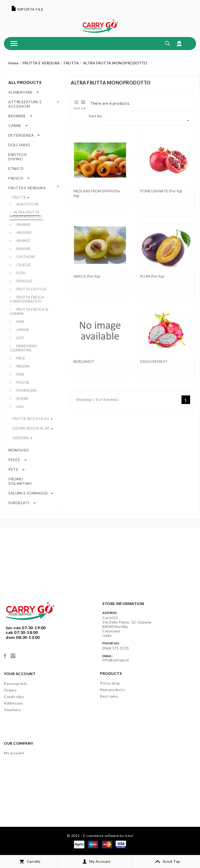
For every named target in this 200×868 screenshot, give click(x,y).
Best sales (109, 696)
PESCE (14, 460)
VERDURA (21, 438)
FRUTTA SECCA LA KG (31, 419)
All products (25, 82)
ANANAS (24, 224)
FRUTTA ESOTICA (31, 289)
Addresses (13, 703)
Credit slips (14, 697)
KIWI (20, 322)
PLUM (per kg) (152, 276)
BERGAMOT (84, 361)
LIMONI (23, 330)
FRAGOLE (24, 281)
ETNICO (15, 169)
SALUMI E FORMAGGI (28, 493)
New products (112, 690)
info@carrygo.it (116, 660)
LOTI (20, 338)
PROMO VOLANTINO (20, 481)
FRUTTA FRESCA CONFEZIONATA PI (27, 299)
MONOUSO (18, 450)
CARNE (15, 126)
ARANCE (23, 241)
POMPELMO (27, 390)
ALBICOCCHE (28, 204)
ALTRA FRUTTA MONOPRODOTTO (26, 214)
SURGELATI (19, 503)
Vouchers (12, 710)
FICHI (21, 273)
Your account (20, 674)
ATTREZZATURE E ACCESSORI (25, 104)
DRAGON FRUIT (154, 361)
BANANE (23, 249)
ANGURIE (24, 233)
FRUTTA (19, 197)
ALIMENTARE (20, 92)
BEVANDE (17, 116)
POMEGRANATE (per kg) (161, 191)
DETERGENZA (21, 135)
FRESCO (16, 178)
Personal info (15, 684)
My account (14, 753)
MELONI (23, 366)
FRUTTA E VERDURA (27, 188)
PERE (21, 374)
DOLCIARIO (19, 145)
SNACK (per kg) (87, 276)
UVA (20, 407)
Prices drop (110, 683)
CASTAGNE (26, 257)
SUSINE (22, 399)
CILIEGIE (24, 265)
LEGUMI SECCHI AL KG (31, 428)
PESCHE (23, 382)
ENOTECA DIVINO (18, 157)
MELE (21, 358)
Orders (10, 690)
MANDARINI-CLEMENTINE (24, 348)
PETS (13, 469)
